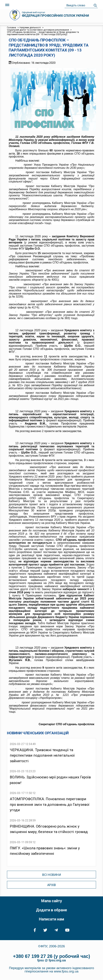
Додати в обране (51, 910)
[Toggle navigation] (7, 5)
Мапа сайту (52, 901)
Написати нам (51, 919)
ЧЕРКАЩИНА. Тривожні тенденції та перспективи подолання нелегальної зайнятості (42, 755)
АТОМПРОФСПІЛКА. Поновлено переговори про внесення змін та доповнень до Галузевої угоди (50, 804)
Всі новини (52, 875)
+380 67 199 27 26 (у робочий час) (51, 956)
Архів (52, 885)
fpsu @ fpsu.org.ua (51, 960)
